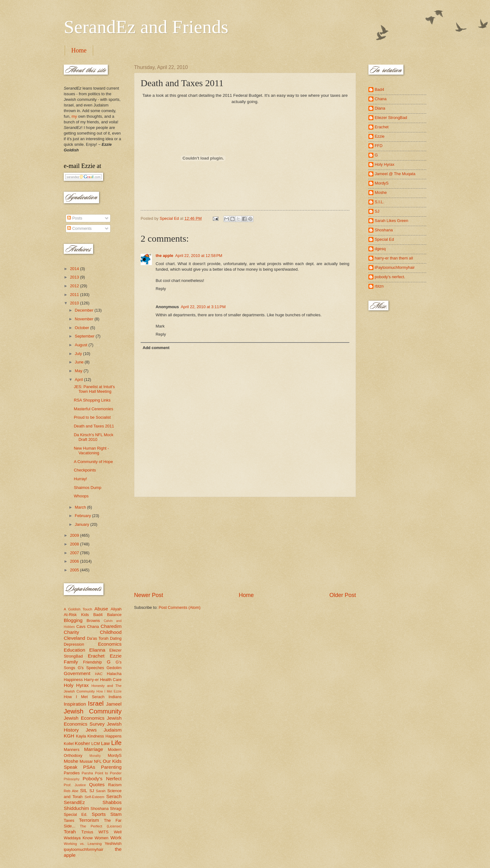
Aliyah (116, 609)
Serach (114, 796)
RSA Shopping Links (92, 400)
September (85, 336)
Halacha (114, 674)
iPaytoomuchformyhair (395, 267)
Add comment (156, 348)
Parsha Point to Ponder (102, 773)
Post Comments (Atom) (180, 607)
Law (105, 743)
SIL (84, 790)
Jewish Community (93, 711)
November (85, 319)
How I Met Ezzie (109, 691)
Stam (116, 814)
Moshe (71, 761)
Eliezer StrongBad (391, 118)
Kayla (81, 736)
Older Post (343, 595)
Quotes (97, 784)
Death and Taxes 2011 (94, 426)
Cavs (81, 626)
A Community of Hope (93, 462)
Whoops (81, 496)
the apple (165, 256)
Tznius (87, 832)
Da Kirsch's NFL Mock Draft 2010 (93, 437)
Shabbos (112, 802)
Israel (96, 703)
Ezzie (116, 656)
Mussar (86, 761)
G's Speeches (91, 668)
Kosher (82, 743)
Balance (114, 615)
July (79, 354)
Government (77, 673)
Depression (74, 644)
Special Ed (384, 239)
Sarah (101, 791)
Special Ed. (76, 814)
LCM (95, 744)
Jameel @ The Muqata (395, 174)
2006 (75, 561)
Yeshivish (113, 843)
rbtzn (379, 286)
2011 (75, 295)
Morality (95, 756)
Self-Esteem (95, 797)
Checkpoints (85, 470)
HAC (99, 674)
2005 (75, 570)
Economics (110, 644)
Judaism (113, 730)
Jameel (114, 704)
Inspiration (75, 704)
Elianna (97, 650)
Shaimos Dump (87, 488)
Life (116, 743)
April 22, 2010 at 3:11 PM (203, 307)
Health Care (111, 680)
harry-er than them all (394, 258)
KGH (69, 736)
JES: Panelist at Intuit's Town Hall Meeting (94, 389)
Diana (380, 108)
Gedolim (114, 668)
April (79, 380)
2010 (75, 303)
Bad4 (98, 615)
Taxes (69, 820)
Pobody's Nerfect (102, 779)
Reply (161, 289)
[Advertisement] (245, 544)
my (74, 116)
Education (75, 650)
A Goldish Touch (78, 609)
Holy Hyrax (76, 685)
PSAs (89, 767)
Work (116, 838)
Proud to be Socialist (92, 417)
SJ (92, 791)
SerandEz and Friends (146, 27)
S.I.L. (379, 202)
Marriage (94, 749)
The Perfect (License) (101, 826)
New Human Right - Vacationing (91, 451)
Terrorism (89, 820)
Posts (75, 218)
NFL (98, 761)
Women (102, 838)
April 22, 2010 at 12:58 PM (199, 256)
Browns (93, 621)
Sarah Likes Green (391, 221)
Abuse (101, 609)
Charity (71, 632)
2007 (75, 553)
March (81, 507)
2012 (75, 286)
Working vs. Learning (83, 844)
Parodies (72, 773)
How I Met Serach (84, 697)
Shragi (116, 809)
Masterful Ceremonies (93, 409)
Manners (72, 750)
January (82, 524)
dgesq (380, 249)
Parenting (111, 767)
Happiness (73, 680)
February (83, 516)
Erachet (96, 656)
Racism (115, 785)
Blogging (73, 620)
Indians (115, 697)
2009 (75, 535)
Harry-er (91, 680)
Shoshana (100, 809)
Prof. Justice (75, 785)
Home (79, 50)
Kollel (69, 744)
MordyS (115, 755)
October (82, 328)
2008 (75, 544)
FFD (379, 146)
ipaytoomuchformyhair (84, 849)
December (85, 310)
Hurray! (80, 479)
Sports (99, 814)
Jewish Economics (84, 718)
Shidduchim (76, 808)
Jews (91, 730)
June (80, 362)
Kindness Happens (105, 736)
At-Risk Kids (76, 615)
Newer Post (149, 595)
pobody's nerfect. (390, 277)
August (82, 345)
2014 (75, 269)
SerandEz (74, 802)
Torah (70, 832)
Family (71, 662)
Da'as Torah (98, 638)
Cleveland (75, 638)
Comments (79, 228)
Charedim (111, 626)
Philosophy (72, 779)
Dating (116, 638)
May (79, 371)
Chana (93, 626)
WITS (103, 832)
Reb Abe (71, 791)
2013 (75, 277)
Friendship (92, 662)
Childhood (111, 632)
